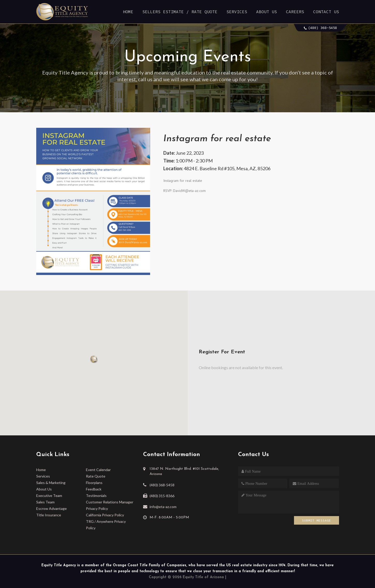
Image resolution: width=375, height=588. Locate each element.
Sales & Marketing (51, 483)
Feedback (94, 489)
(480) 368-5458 (322, 28)
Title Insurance (49, 515)
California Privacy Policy (105, 515)
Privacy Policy (97, 508)
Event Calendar (98, 470)
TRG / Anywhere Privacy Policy (106, 525)
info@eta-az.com (163, 507)
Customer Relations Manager (110, 502)
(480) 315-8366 (162, 496)
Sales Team (45, 502)
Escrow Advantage (52, 508)
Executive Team (49, 496)
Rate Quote (96, 476)
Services (237, 12)
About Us (267, 12)
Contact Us (326, 12)
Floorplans (94, 483)
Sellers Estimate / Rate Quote (180, 12)
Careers (295, 12)
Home (128, 12)
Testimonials (96, 496)
